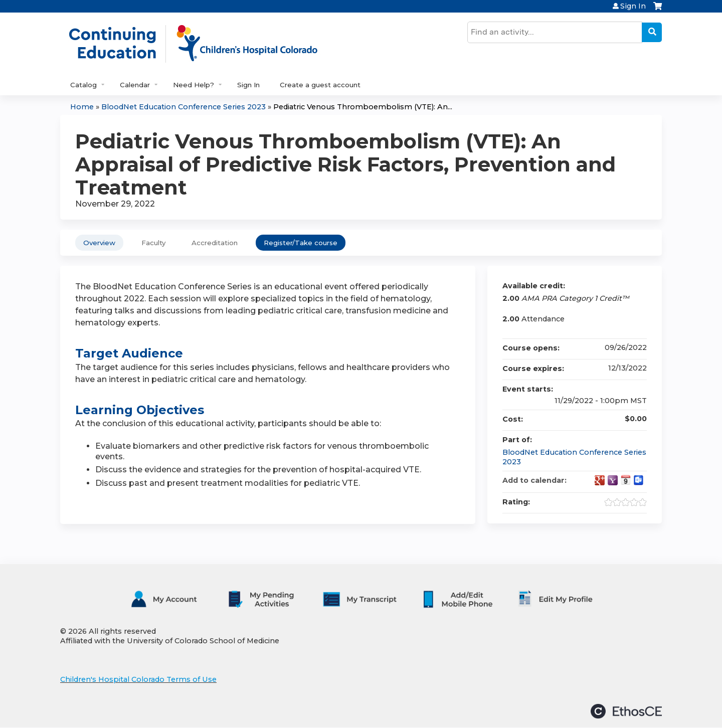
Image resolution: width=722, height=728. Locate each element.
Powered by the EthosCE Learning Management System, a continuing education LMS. (626, 711)
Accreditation (215, 243)
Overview (99, 243)
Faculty (153, 243)
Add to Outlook (639, 480)
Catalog (83, 85)
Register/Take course (301, 243)
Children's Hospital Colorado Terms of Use (138, 679)
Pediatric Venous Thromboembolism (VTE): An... (363, 107)
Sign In (633, 6)
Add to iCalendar (626, 480)
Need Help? (194, 85)
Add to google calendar (600, 480)
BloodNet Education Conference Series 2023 (184, 107)
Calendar (135, 85)
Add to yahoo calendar (613, 480)
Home (82, 107)
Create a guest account (320, 85)
